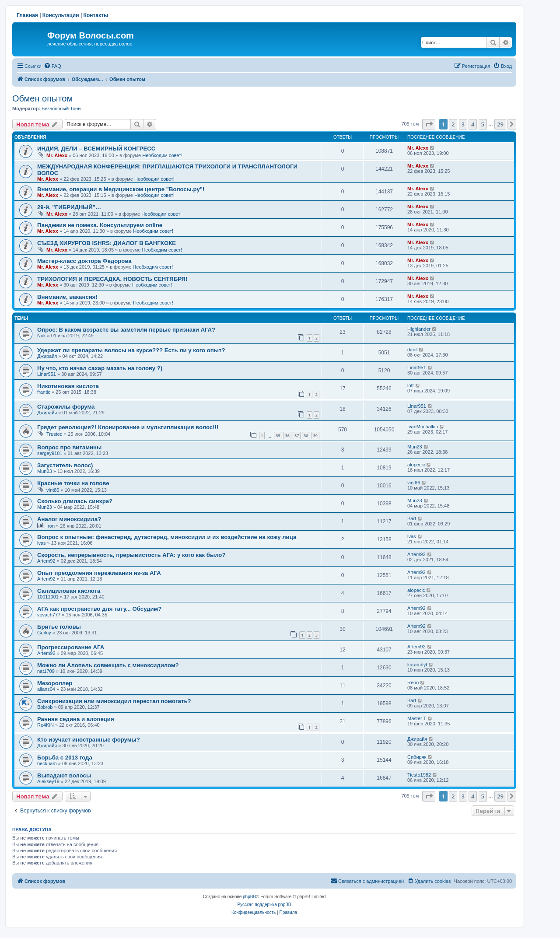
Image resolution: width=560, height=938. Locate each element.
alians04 (46, 689)
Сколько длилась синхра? (75, 501)
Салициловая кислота (69, 591)
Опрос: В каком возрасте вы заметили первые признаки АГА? (126, 330)
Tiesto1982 (419, 775)
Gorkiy (44, 633)
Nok (42, 336)
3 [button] (463, 124)
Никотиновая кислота (68, 386)
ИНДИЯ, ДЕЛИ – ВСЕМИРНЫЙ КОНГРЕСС (96, 149)
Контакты (96, 15)
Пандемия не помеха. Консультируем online (100, 225)
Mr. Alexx (57, 155)
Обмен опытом (42, 98)
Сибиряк (417, 757)
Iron (51, 526)
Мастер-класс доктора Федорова (84, 261)
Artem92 (46, 561)
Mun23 (415, 447)
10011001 (48, 597)
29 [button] (500, 124)
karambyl (417, 665)
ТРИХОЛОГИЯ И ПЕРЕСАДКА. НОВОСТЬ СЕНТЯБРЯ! (112, 279)
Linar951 (47, 374)
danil (412, 350)
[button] (429, 124)
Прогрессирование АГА (71, 647)
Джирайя (47, 356)
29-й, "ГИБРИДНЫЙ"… (69, 207)
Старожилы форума (66, 407)
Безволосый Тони (61, 108)
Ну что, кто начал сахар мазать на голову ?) (100, 368)
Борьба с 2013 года (65, 758)
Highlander (419, 329)
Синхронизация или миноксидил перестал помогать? (114, 701)
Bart (412, 518)
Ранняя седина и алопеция (76, 719)
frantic (44, 392)
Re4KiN (45, 725)
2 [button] (453, 124)
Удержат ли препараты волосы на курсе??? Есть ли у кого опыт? (131, 350)
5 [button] (483, 124)
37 (297, 436)
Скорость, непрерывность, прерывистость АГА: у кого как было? (131, 555)
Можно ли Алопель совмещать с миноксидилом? (108, 665)
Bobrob (45, 707)
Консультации (61, 15)
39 (315, 436)
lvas (42, 543)
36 (287, 436)
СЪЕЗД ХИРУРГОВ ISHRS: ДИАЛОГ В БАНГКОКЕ (107, 243)
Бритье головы (59, 627)
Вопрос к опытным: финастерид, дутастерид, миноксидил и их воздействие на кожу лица (167, 537)
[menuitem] (52, 66)
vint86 (53, 490)
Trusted (54, 434)
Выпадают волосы (64, 775)
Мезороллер (55, 683)
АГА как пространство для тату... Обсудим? (99, 609)
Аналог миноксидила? (69, 519)
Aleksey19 (48, 781)
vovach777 (49, 615)
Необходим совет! (162, 155)
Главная (27, 15)
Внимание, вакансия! (67, 297)
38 (306, 436)
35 (278, 436)
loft (411, 385)
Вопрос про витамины (69, 447)
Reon (413, 682)
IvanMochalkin (423, 427)
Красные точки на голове (73, 483)
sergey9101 (50, 453)
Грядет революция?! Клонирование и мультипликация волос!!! (128, 427)
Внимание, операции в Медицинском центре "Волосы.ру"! (121, 189)
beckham (47, 763)
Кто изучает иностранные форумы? (89, 740)
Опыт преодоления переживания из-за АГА (99, 573)
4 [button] (473, 124)
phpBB (249, 897)
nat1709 (46, 671)
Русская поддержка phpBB (264, 905)
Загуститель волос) (65, 465)
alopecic (416, 465)
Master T (417, 718)
